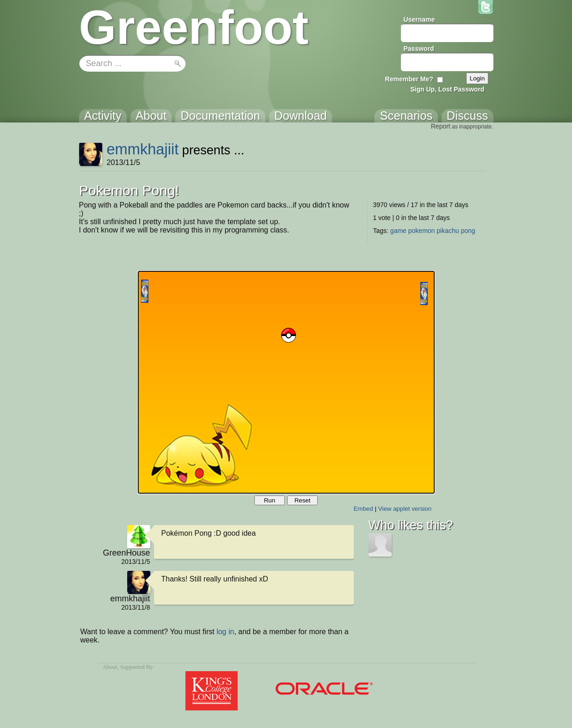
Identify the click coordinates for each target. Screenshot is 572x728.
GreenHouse (126, 553)
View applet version (405, 509)
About (110, 667)
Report (441, 126)
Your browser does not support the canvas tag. (286, 382)
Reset (303, 500)
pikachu (448, 231)
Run (270, 500)
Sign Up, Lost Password (447, 89)
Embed (363, 509)
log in (225, 632)
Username (419, 19)
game (398, 231)
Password (419, 49)
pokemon (422, 231)
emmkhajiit (142, 149)
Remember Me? (409, 79)
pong (468, 231)
